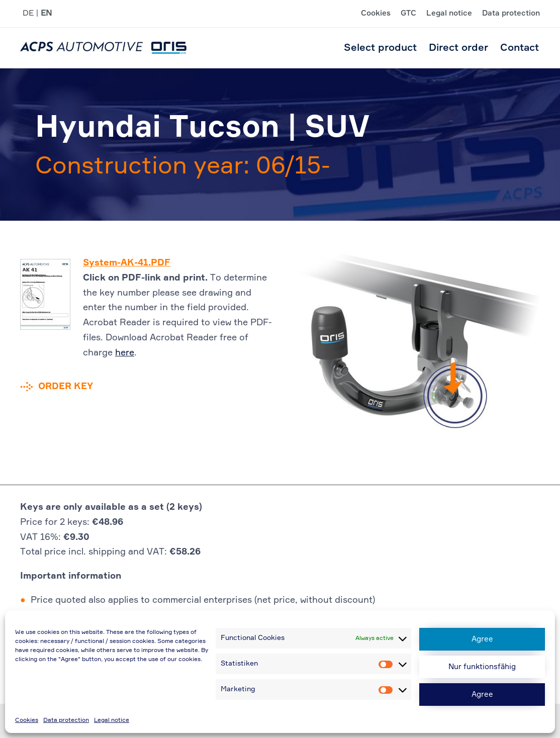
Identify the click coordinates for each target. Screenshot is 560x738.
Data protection (66, 720)
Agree (482, 639)
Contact (520, 48)
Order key (66, 387)
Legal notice (112, 720)
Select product (380, 48)
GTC (408, 14)
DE (28, 14)
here (125, 353)
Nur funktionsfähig (482, 667)
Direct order (458, 48)
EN (46, 14)
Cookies (27, 720)
